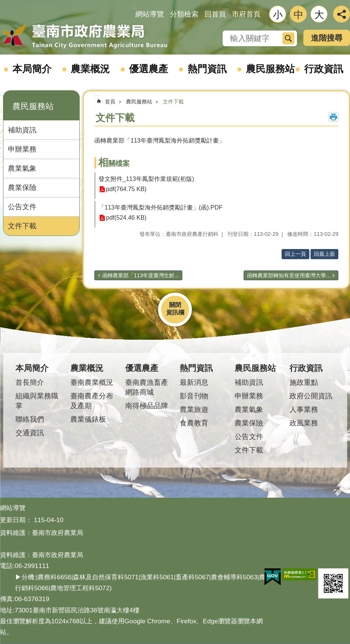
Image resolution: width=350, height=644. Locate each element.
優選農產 (148, 69)
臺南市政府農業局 (85, 36)
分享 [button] (342, 14)
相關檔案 (114, 163)
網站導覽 (150, 14)
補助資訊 (22, 130)
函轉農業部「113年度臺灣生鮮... (141, 275)
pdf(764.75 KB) (126, 189)
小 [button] (278, 15)
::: (2, 93)
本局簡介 (32, 69)
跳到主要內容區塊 (4, 4)
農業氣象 (22, 168)
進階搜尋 (327, 38)
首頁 (110, 102)
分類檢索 (184, 14)
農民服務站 (270, 69)
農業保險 (22, 188)
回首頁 (215, 14)
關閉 (175, 305)
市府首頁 (246, 14)
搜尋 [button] (288, 38)
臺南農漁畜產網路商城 (147, 387)
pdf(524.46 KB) (126, 218)
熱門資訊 (207, 69)
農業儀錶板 (88, 419)
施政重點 (304, 382)
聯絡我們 (30, 419)
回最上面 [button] (324, 254)
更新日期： (16, 520)
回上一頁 (295, 254)
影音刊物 (194, 396)
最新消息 (194, 382)
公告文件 (22, 207)
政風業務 (304, 423)
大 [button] (319, 15)
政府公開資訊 (311, 396)
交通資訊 (30, 433)
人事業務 (304, 409)
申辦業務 (22, 149)
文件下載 (22, 226)
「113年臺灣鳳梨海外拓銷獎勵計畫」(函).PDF (161, 207)
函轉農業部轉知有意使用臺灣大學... (289, 275)
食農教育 (194, 423)
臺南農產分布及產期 (92, 401)
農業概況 (90, 69)
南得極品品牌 (147, 406)
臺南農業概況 (92, 382)
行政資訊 (324, 69)
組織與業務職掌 (37, 401)
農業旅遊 (194, 409)
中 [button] (298, 15)
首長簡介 (30, 382)
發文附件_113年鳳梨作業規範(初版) (146, 179)
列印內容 (333, 117)
